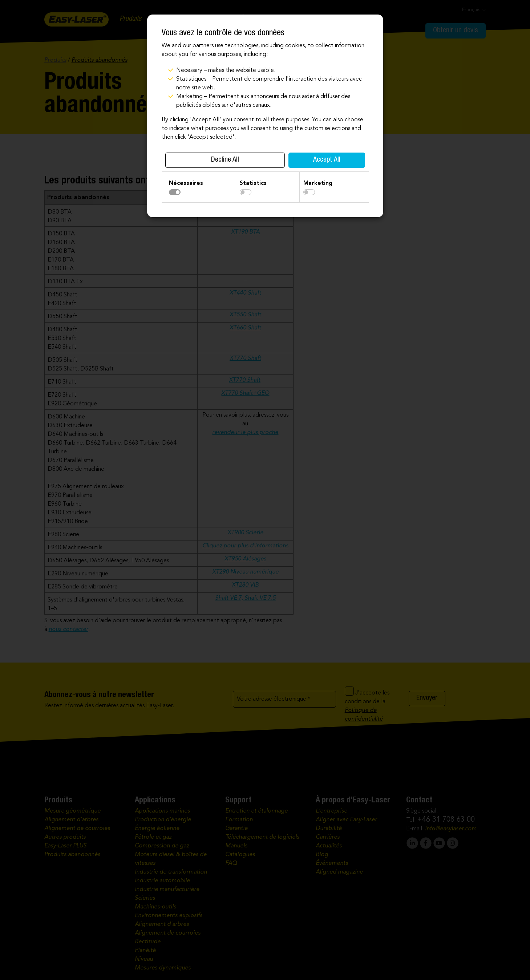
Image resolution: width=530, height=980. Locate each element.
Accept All (327, 160)
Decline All (225, 160)
